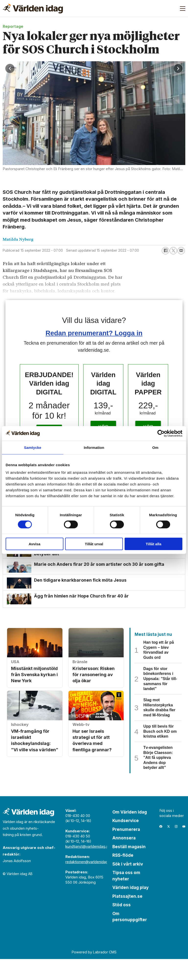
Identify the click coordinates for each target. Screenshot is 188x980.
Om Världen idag (130, 833)
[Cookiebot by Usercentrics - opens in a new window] (161, 433)
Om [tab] (155, 447)
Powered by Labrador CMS (94, 973)
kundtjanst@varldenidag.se (88, 867)
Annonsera (124, 859)
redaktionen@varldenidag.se (89, 883)
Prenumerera (126, 850)
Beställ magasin (129, 868)
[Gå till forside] (33, 9)
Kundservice (126, 842)
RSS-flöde (123, 877)
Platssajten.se (127, 917)
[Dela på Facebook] (165, 251)
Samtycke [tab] (33, 447)
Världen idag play (130, 909)
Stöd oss (122, 926)
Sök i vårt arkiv (128, 885)
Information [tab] (94, 447)
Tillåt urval (94, 544)
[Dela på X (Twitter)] (173, 251)
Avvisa (35, 544)
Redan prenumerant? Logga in (94, 333)
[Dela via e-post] (181, 251)
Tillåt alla (153, 544)
